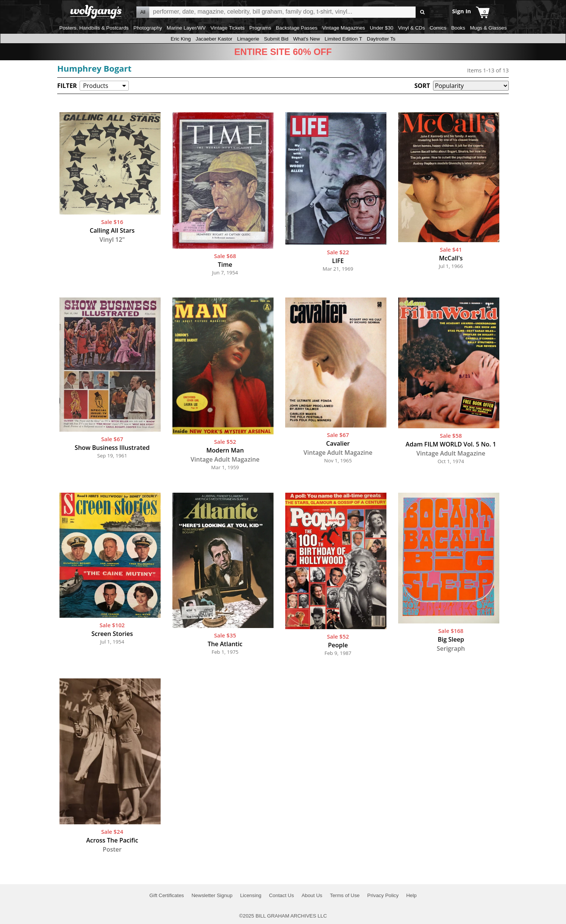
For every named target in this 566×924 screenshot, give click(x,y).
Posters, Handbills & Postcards (94, 28)
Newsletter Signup (212, 895)
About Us (312, 895)
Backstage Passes (297, 28)
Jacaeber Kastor (214, 39)
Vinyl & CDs (412, 28)
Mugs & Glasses (488, 28)
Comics (438, 28)
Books (458, 28)
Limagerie (248, 39)
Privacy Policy (383, 895)
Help (411, 895)
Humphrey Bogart (94, 68)
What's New (307, 39)
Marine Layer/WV (186, 28)
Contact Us (281, 895)
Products (95, 86)
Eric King (181, 39)
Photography (148, 28)
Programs (260, 28)
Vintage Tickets (227, 28)
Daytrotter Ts (381, 39)
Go (423, 12)
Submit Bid (276, 39)
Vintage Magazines (343, 28)
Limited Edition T (343, 39)
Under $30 (382, 28)
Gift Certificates (167, 895)
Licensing (251, 895)
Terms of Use (345, 895)
